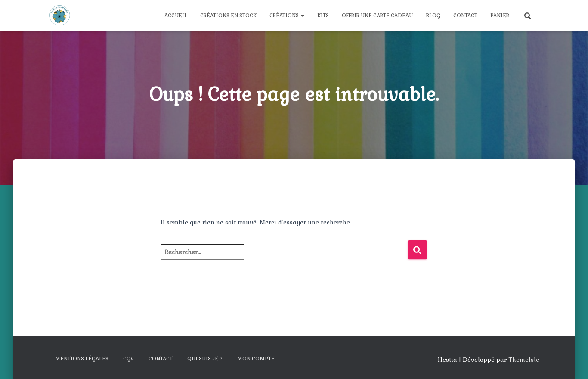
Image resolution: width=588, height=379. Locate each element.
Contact (465, 16)
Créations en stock (228, 16)
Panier (500, 16)
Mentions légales (82, 359)
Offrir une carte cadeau (377, 16)
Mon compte (256, 359)
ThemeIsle (524, 360)
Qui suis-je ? (205, 359)
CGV (128, 359)
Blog (433, 16)
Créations (287, 16)
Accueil (176, 16)
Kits (323, 16)
